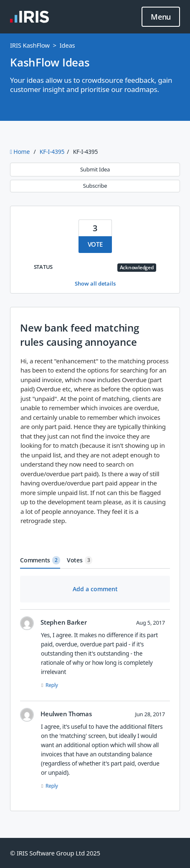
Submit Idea (95, 169)
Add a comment (95, 589)
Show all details (95, 283)
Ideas (67, 45)
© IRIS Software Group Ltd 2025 (55, 853)
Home (21, 152)
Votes (80, 560)
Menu (161, 17)
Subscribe (95, 186)
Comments (40, 560)
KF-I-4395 (52, 152)
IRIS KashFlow (30, 45)
